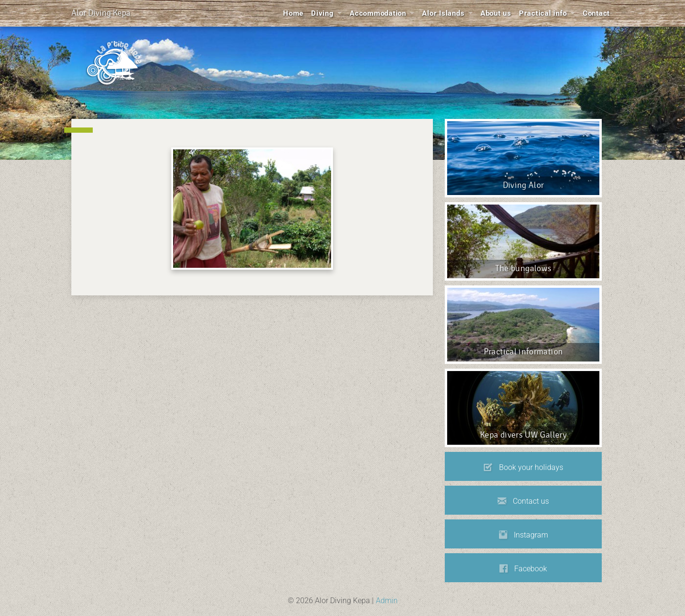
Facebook (523, 569)
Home (293, 13)
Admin (387, 601)
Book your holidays (524, 468)
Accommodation (378, 13)
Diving (323, 13)
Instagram (524, 535)
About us (496, 13)
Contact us (523, 501)
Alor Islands (443, 13)
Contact (596, 13)
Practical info (543, 13)
